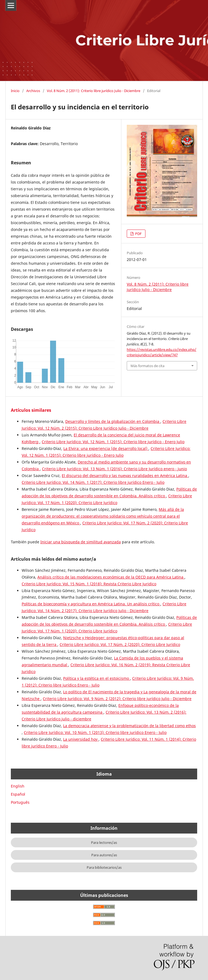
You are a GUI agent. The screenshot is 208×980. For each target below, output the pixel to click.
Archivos (33, 91)
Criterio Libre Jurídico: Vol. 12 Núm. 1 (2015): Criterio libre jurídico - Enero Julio (113, 442)
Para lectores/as (104, 842)
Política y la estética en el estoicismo (97, 678)
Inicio (15, 91)
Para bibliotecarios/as (104, 867)
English (18, 786)
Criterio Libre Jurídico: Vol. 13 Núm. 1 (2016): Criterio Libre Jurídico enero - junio (114, 469)
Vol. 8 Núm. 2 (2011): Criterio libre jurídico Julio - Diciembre (94, 91)
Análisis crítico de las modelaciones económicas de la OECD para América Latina (111, 577)
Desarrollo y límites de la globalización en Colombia (113, 421)
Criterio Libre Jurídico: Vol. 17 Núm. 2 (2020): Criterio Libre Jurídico (120, 644)
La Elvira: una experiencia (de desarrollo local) (106, 448)
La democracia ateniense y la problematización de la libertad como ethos (129, 726)
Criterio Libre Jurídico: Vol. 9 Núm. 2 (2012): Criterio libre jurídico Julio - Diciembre (117, 699)
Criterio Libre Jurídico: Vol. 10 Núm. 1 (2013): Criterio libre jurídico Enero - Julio (95, 732)
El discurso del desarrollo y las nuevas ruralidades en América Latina (125, 476)
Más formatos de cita (147, 366)
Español (18, 794)
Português (20, 802)
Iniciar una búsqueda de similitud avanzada (81, 542)
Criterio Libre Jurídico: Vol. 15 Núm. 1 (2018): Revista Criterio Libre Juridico (89, 584)
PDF (138, 234)
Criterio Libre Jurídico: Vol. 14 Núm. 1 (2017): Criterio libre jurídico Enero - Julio (93, 482)
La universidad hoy (81, 739)
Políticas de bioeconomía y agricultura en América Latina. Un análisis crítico (91, 604)
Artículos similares (31, 410)
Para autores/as (104, 855)
